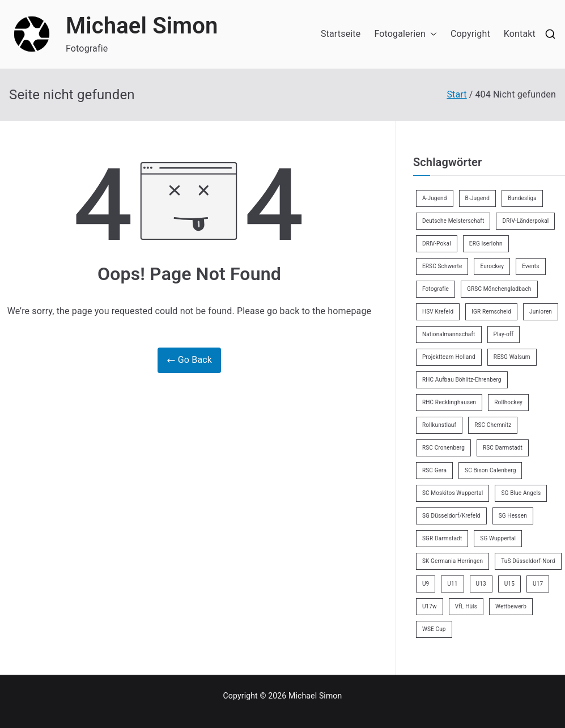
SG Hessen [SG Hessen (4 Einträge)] (513, 516)
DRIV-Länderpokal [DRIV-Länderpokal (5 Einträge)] (525, 221)
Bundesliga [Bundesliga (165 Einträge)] (522, 198)
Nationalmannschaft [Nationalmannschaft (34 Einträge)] (449, 334)
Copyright (470, 34)
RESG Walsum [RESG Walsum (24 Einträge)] (512, 357)
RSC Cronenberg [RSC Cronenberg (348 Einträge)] (443, 448)
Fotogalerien (405, 34)
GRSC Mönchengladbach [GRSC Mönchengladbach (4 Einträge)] (499, 289)
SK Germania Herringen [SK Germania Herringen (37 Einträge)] (453, 561)
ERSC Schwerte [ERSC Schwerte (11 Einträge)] (442, 266)
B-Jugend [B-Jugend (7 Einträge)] (477, 198)
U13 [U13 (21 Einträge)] (481, 584)
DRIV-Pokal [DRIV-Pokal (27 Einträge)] (437, 244)
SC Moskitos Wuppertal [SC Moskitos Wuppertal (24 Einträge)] (453, 493)
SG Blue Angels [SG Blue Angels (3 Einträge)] (521, 493)
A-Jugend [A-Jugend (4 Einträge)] (435, 198)
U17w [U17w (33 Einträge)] (430, 606)
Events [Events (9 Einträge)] (531, 266)
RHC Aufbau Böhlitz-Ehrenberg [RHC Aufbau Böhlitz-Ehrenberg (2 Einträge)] (462, 380)
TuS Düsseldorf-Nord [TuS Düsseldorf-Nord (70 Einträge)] (528, 561)
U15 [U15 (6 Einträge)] (509, 584)
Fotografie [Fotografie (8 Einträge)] (436, 289)
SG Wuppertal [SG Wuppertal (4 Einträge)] (498, 538)
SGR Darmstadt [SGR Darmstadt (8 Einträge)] (442, 538)
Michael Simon (142, 26)
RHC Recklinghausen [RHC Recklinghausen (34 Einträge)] (449, 402)
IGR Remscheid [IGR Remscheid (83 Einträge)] (491, 312)
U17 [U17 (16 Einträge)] (538, 584)
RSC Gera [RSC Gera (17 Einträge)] (434, 470)
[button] (431, 34)
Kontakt (520, 34)
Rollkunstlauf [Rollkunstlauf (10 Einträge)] (439, 425)
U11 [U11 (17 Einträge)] (452, 584)
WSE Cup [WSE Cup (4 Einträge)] (434, 629)
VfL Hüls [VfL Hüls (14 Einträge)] (466, 606)
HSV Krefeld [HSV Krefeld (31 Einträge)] (438, 312)
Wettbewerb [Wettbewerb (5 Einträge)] (511, 606)
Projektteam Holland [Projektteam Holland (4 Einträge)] (449, 357)
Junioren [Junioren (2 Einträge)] (541, 312)
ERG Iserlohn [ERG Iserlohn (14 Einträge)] (486, 244)
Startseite (341, 34)
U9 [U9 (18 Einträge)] (426, 584)
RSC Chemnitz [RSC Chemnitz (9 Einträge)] (493, 425)
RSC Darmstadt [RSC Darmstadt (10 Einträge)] (503, 448)
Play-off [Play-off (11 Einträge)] (504, 334)
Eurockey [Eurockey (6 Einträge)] (492, 266)
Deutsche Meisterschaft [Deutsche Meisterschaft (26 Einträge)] (453, 221)
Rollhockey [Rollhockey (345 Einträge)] (508, 402)
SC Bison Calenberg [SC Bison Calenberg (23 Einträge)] (490, 470)
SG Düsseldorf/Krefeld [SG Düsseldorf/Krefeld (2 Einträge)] (451, 516)
